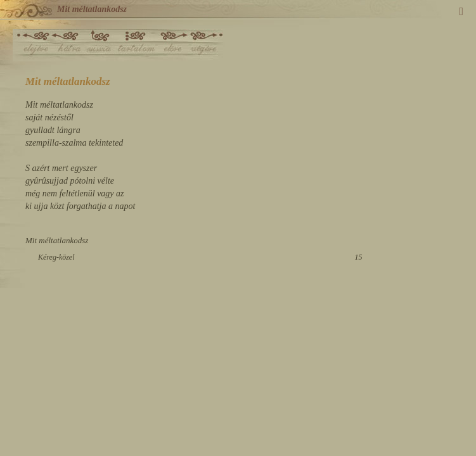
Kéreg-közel (56, 257)
